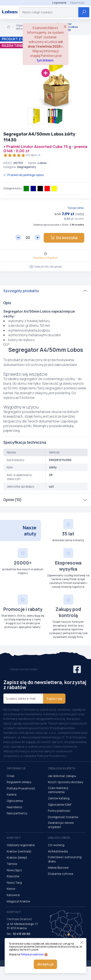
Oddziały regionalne (21, 845)
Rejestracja (77, 3)
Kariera (12, 794)
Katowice (13, 895)
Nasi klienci (14, 807)
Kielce (11, 889)
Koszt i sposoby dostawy (66, 782)
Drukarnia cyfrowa (60, 874)
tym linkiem (45, 60)
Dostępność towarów (63, 817)
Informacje (16, 768)
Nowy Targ (14, 883)
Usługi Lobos (59, 838)
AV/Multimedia (58, 851)
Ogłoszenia (15, 801)
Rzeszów (13, 876)
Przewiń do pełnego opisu (24, 175)
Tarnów (12, 864)
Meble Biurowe (58, 868)
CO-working (56, 845)
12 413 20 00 (21, 934)
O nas (11, 776)
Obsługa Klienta (62, 768)
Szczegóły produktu (21, 291)
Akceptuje (45, 964)
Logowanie (59, 3)
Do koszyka (64, 238)
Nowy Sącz (14, 870)
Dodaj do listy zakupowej (46, 267)
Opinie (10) (12, 500)
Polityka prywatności (32, 954)
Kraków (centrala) (19, 851)
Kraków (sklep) (17, 857)
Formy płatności (59, 811)
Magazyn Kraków (18, 901)
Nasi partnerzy (17, 813)
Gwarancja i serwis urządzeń (61, 825)
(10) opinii (22, 155)
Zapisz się (54, 699)
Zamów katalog (59, 798)
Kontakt (14, 838)
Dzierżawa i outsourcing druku (65, 859)
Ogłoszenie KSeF (60, 805)
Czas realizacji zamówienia (58, 790)
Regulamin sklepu (19, 782)
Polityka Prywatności (21, 788)
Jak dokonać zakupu (62, 776)
